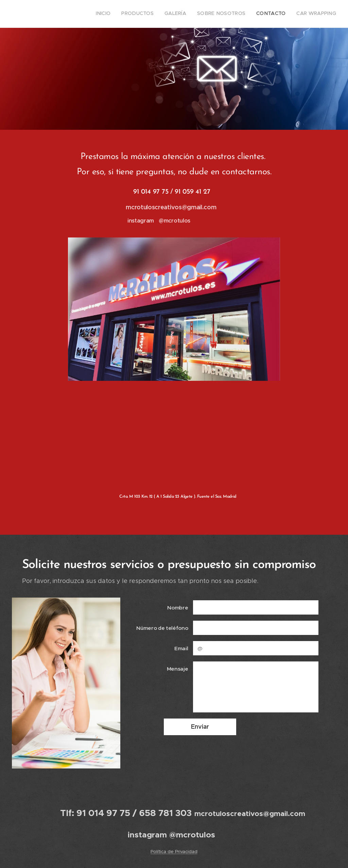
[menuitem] (284, 14)
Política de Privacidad (174, 852)
